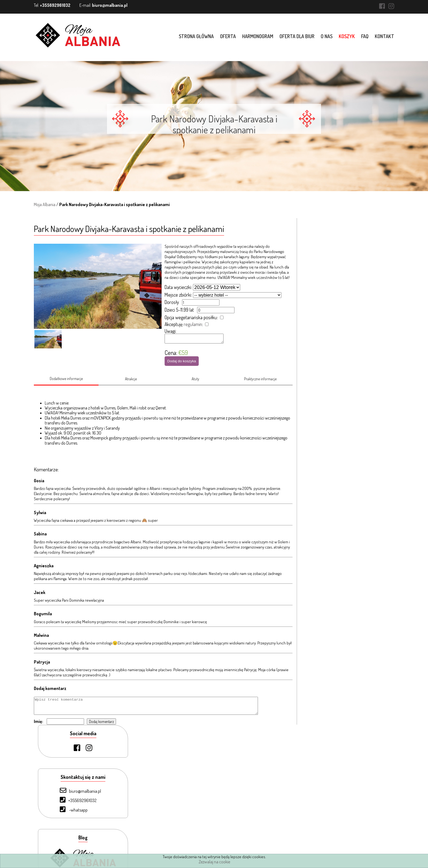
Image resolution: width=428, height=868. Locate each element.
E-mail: (103, 5)
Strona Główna (71, 774)
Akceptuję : (184, 324)
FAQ (365, 36)
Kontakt (384, 36)
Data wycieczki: (178, 287)
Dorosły (172, 302)
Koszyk (347, 36)
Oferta (228, 36)
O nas (327, 36)
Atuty (196, 382)
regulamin (193, 324)
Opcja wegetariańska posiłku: (191, 317)
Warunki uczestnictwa (77, 846)
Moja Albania (45, 204)
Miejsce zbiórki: (178, 295)
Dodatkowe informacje (66, 381)
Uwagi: (170, 331)
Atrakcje (131, 382)
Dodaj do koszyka (182, 363)
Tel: (52, 5)
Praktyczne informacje (260, 382)
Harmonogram (258, 36)
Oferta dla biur (297, 36)
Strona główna (196, 36)
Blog (62, 837)
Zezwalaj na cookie (214, 862)
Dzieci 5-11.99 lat (179, 310)
